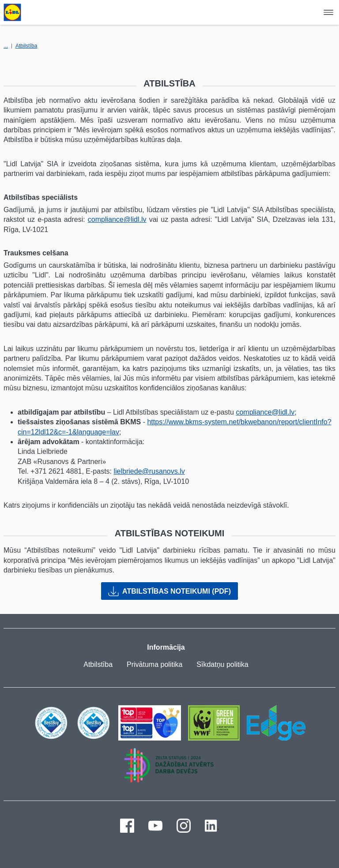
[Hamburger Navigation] (328, 12)
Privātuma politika (154, 664)
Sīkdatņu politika (222, 664)
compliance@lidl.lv (117, 219)
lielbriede (128, 471)
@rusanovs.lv (164, 471)
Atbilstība (26, 46)
